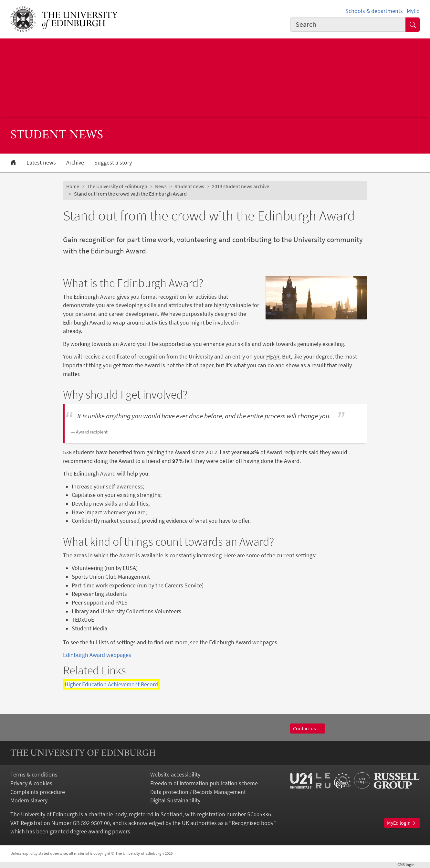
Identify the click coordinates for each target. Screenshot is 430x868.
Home (73, 186)
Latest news (41, 163)
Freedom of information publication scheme (204, 783)
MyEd (413, 11)
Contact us (308, 729)
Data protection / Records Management (198, 792)
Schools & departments (374, 11)
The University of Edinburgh (117, 186)
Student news (189, 186)
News (161, 186)
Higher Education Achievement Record (111, 684)
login (409, 865)
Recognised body (252, 823)
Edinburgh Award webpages (97, 655)
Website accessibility (175, 775)
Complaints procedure (38, 792)
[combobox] (348, 25)
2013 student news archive (241, 186)
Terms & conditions (34, 775)
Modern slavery (29, 800)
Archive (75, 163)
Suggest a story (113, 163)
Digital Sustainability (175, 800)
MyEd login (402, 823)
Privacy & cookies (31, 783)
